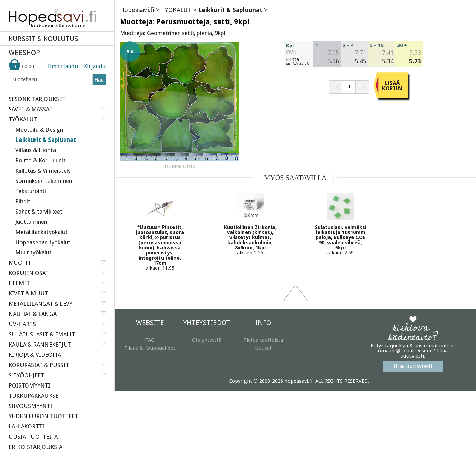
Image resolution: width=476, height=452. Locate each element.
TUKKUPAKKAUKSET (35, 396)
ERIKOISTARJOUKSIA (36, 447)
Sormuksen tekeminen (44, 181)
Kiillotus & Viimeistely (43, 171)
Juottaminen (31, 222)
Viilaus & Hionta (36, 150)
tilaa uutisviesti (413, 366)
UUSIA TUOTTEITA (33, 437)
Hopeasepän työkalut (43, 242)
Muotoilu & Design (39, 130)
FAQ (150, 340)
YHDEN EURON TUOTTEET (43, 416)
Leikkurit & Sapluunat (46, 140)
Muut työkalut (33, 252)
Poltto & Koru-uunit (40, 160)
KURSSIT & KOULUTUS (43, 39)
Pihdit (23, 201)
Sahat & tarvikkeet (39, 212)
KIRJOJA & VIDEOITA (35, 355)
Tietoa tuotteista (263, 340)
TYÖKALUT (176, 10)
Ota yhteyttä (207, 340)
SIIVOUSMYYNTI (30, 406)
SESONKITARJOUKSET (37, 99)
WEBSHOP (24, 53)
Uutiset (263, 348)
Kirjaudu (95, 66)
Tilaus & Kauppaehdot (150, 348)
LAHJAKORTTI (26, 426)
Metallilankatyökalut (41, 232)
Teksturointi (31, 191)
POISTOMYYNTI (29, 385)
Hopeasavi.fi (137, 10)
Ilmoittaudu (63, 66)
